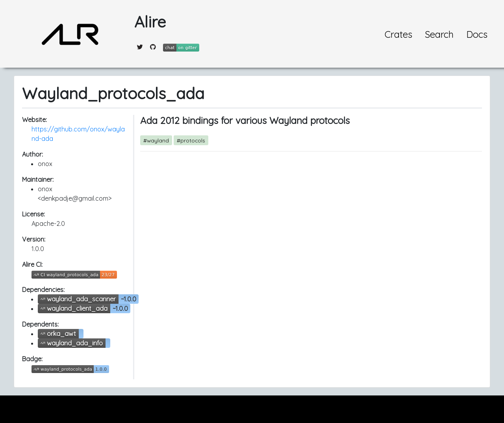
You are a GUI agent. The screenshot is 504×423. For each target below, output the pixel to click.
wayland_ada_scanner (81, 299)
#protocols (191, 140)
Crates (398, 34)
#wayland (156, 140)
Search (439, 34)
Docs (477, 34)
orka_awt (61, 334)
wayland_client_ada (77, 308)
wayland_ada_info (75, 343)
